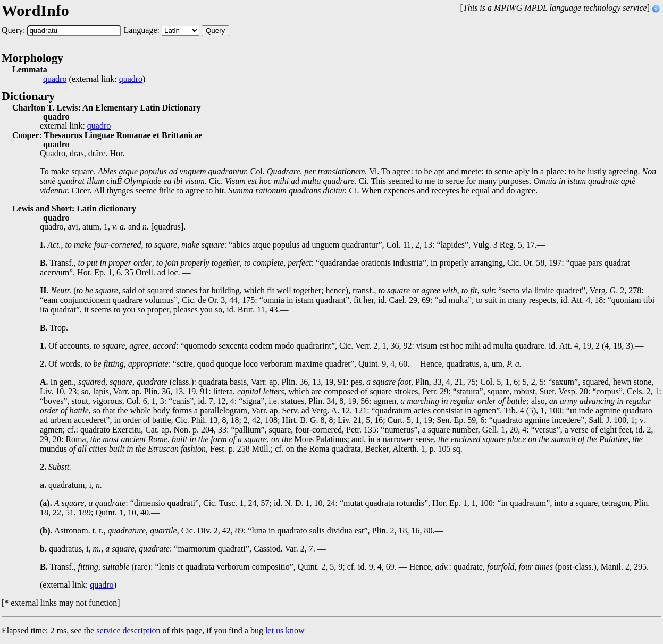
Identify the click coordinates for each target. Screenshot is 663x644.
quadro (55, 79)
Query (215, 31)
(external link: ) (94, 79)
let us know (285, 630)
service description (128, 630)
